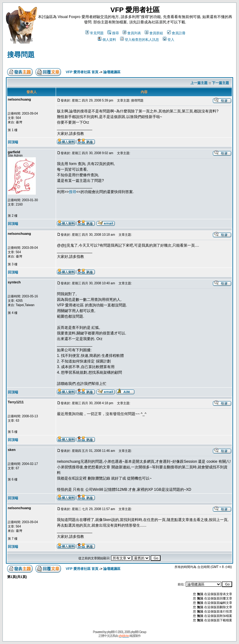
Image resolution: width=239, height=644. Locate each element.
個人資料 (107, 40)
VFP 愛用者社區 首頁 (82, 72)
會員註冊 (176, 33)
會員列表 (132, 33)
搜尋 (113, 33)
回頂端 (13, 142)
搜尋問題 (21, 55)
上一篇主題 (199, 83)
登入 (169, 40)
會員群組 (154, 33)
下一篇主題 (220, 83)
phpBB (111, 632)
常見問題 (94, 33)
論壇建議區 (112, 72)
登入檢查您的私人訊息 (140, 40)
